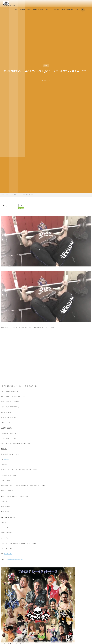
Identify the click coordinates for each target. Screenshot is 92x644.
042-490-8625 (7, 459)
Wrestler (35, 10)
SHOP (42, 10)
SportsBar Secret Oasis (67, 10)
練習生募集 (57, 10)
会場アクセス (49, 10)
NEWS (16, 10)
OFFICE (77, 10)
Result (29, 10)
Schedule (23, 10)
